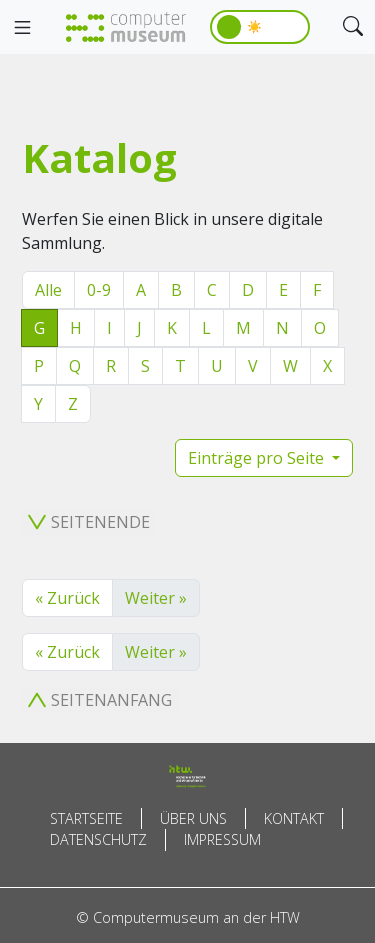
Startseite (86, 818)
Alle (48, 290)
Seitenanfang (100, 700)
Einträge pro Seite (258, 458)
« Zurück (67, 598)
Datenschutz (98, 839)
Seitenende (89, 522)
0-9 (99, 290)
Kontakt (294, 818)
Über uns (193, 818)
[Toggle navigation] (22, 28)
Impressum (222, 839)
